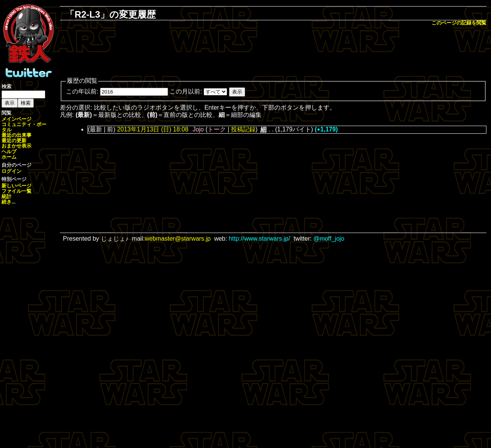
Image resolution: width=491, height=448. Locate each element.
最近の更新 (14, 140)
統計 (7, 196)
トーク (217, 129)
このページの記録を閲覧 (459, 23)
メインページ (16, 119)
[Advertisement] (273, 52)
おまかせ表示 (16, 146)
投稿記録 (243, 129)
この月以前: (186, 91)
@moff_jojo (329, 239)
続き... (9, 202)
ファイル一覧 (16, 191)
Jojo (198, 129)
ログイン (12, 171)
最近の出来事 (16, 135)
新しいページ (16, 186)
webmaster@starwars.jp (178, 239)
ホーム (9, 157)
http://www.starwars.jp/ (259, 239)
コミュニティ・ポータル (24, 127)
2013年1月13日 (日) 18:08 (153, 129)
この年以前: (82, 91)
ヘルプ (9, 152)
